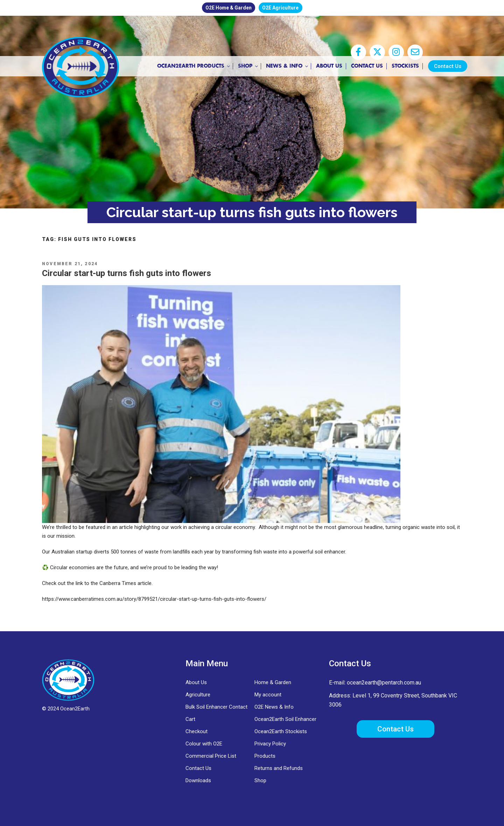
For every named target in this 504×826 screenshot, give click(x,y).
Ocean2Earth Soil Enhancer (285, 719)
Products (265, 756)
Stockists (402, 66)
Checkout (197, 731)
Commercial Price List (211, 756)
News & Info (285, 66)
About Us (326, 66)
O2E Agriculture (284, 8)
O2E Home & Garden (226, 8)
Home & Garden (273, 682)
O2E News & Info (274, 707)
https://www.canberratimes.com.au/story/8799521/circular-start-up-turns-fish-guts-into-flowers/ (154, 599)
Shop (246, 66)
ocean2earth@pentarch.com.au (384, 683)
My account (268, 695)
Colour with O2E (204, 744)
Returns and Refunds (279, 768)
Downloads (198, 780)
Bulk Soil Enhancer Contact (216, 707)
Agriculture (198, 695)
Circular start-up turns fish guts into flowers (127, 273)
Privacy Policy (270, 744)
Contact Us (364, 66)
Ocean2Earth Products (191, 66)
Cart (190, 719)
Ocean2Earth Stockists (281, 731)
